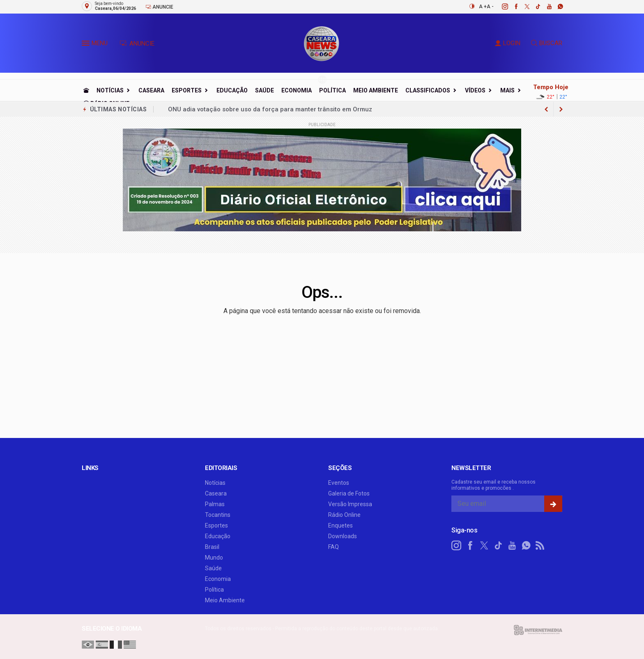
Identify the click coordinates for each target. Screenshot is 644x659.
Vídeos (475, 90)
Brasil (212, 547)
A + (483, 7)
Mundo (214, 558)
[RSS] (540, 546)
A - (490, 7)
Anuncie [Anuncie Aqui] (159, 7)
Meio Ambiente (376, 90)
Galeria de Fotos (349, 493)
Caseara (151, 90)
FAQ (333, 547)
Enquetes (340, 525)
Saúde (264, 90)
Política (332, 90)
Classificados (428, 90)
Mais (507, 90)
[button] (87, 45)
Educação (232, 90)
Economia (297, 90)
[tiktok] (534, 7)
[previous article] (561, 109)
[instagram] (500, 7)
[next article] (546, 109)
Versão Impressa (350, 504)
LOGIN (508, 43)
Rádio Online (344, 515)
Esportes (187, 90)
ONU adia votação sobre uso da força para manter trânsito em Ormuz (270, 109)
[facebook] (512, 7)
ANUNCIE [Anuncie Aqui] (137, 44)
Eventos (339, 483)
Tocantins (218, 515)
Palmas (215, 504)
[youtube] (545, 7)
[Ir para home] (86, 90)
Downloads (343, 536)
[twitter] (523, 7)
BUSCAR (547, 43)
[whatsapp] (556, 7)
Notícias (110, 90)
